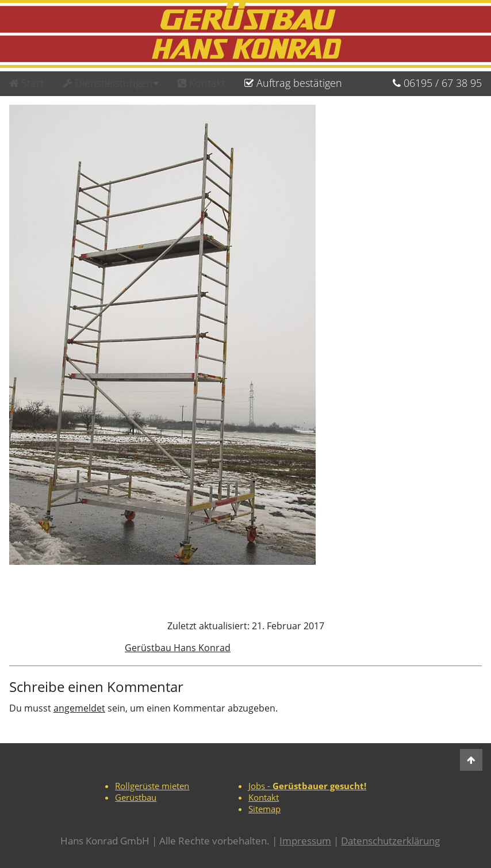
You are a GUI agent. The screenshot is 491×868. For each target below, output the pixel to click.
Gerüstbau (136, 797)
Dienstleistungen (111, 83)
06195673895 (437, 83)
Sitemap (264, 809)
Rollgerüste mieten (152, 786)
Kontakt (202, 83)
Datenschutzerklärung (390, 841)
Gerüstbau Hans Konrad (178, 648)
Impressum (305, 841)
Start (26, 83)
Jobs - (307, 786)
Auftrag (293, 83)
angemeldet (79, 708)
